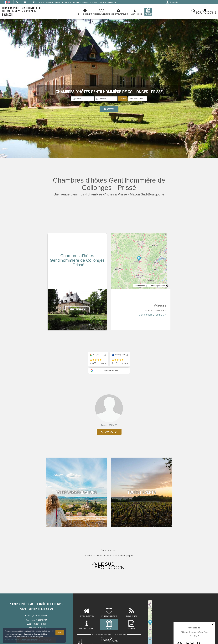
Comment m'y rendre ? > (153, 315)
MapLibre (162, 286)
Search (123, 99)
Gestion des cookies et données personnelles (21, 639)
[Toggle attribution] (167, 286)
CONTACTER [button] (109, 432)
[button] (138, 99)
